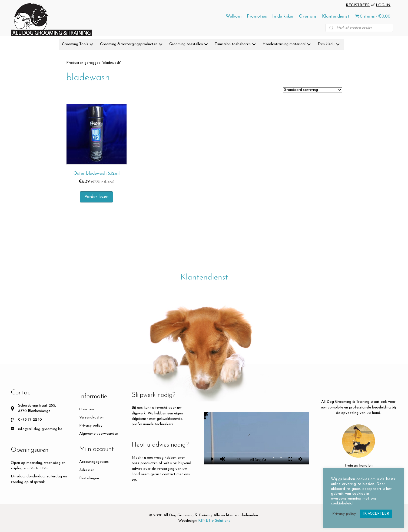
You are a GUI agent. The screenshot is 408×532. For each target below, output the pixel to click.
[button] (91, 44)
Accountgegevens (94, 462)
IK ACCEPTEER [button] (376, 514)
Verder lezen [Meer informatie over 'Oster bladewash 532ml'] (96, 197)
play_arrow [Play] (212, 459)
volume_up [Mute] (223, 459)
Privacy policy (91, 426)
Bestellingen (89, 478)
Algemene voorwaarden (99, 434)
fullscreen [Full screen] (290, 459)
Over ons (87, 409)
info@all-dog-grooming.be (40, 429)
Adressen (87, 470)
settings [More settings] (300, 459)
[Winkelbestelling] (312, 90)
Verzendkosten (91, 418)
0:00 (238, 459)
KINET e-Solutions (214, 521)
